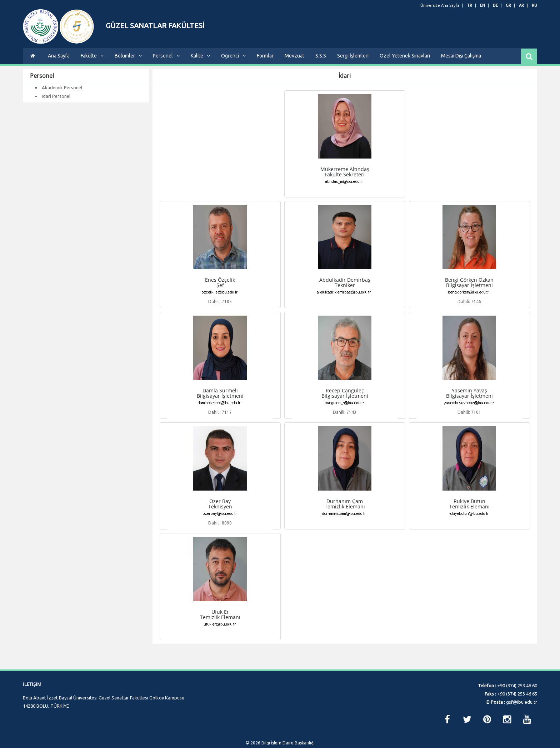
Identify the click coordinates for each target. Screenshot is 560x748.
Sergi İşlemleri (353, 61)
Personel (166, 61)
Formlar (265, 61)
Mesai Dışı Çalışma (461, 61)
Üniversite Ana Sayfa (440, 5)
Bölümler (128, 61)
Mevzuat (294, 61)
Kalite (200, 61)
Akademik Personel (62, 93)
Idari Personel (56, 101)
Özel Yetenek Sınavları (405, 61)
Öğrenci (233, 61)
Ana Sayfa (59, 61)
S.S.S (321, 61)
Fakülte (92, 61)
